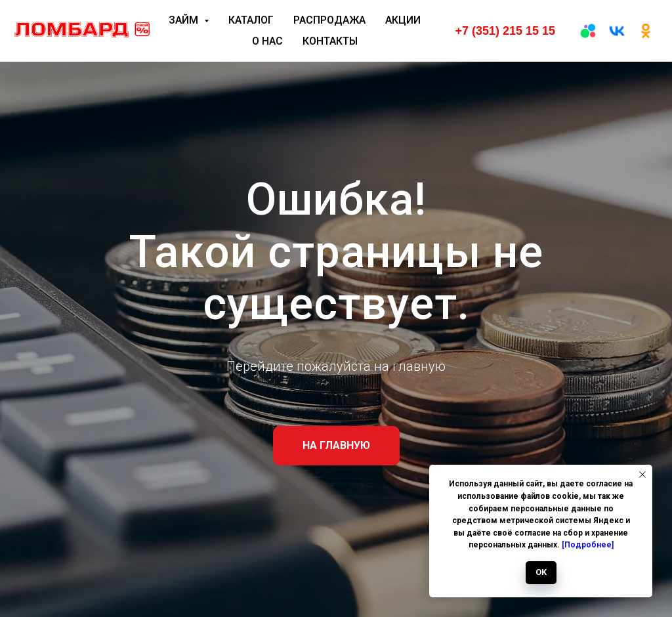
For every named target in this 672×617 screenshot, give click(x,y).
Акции (403, 20)
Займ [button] (185, 20)
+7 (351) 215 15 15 (505, 31)
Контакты (330, 41)
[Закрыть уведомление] (642, 475)
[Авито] (588, 31)
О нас (267, 41)
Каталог (251, 20)
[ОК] (646, 31)
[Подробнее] (588, 545)
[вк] (617, 31)
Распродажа (329, 20)
